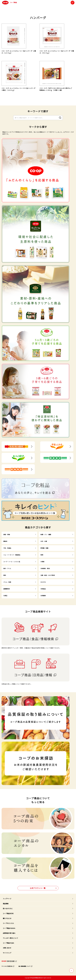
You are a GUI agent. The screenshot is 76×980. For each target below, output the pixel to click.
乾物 (42, 555)
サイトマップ (7, 953)
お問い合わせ (7, 948)
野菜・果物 (7, 534)
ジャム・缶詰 (7, 582)
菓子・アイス (7, 568)
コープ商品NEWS (8, 913)
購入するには (7, 918)
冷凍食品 (43, 589)
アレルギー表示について (10, 938)
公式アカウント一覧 (38, 888)
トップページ (7, 899)
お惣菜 (43, 562)
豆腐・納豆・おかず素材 (48, 575)
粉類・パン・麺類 (46, 534)
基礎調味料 (7, 589)
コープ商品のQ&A (8, 943)
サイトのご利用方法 (7, 966)
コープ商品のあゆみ (9, 928)
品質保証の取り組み (9, 933)
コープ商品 (9, 3)
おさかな (43, 582)
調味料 (5, 541)
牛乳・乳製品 (7, 548)
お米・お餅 (44, 541)
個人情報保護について (24, 966)
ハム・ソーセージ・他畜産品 (12, 555)
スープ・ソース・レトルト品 (12, 562)
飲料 (5, 575)
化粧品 (5, 596)
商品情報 (6, 904)
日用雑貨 (43, 596)
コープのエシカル (8, 923)
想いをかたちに (8, 908)
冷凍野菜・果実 (45, 568)
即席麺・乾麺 (44, 548)
